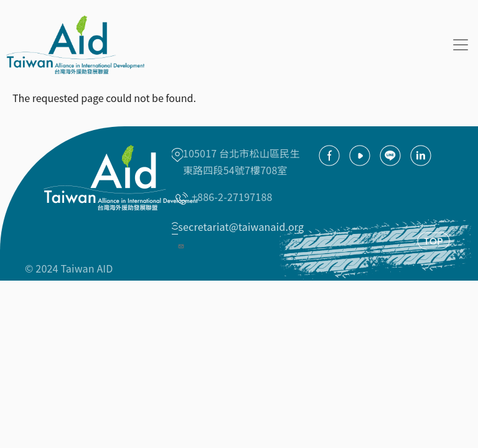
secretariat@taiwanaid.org (241, 234)
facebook (329, 156)
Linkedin (421, 156)
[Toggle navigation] (461, 45)
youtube (360, 156)
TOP (433, 241)
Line (390, 156)
